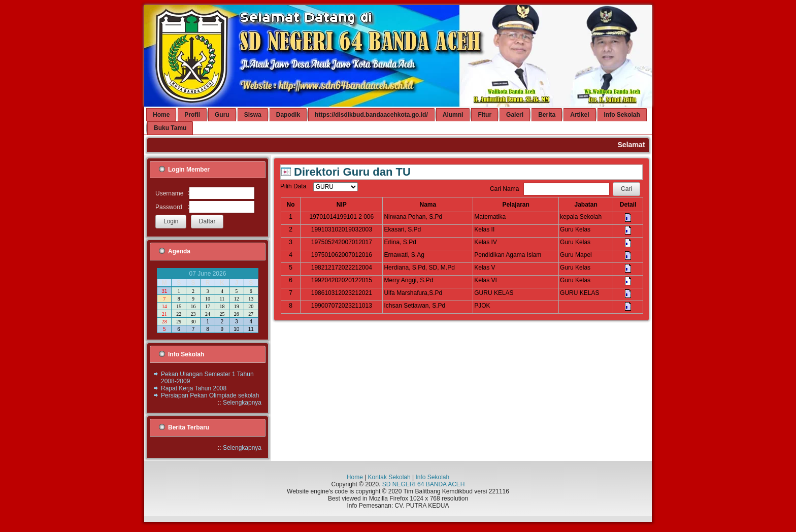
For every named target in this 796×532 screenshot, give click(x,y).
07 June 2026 (208, 274)
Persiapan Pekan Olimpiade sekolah (210, 395)
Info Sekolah (432, 477)
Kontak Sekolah (389, 477)
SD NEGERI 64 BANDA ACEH (424, 484)
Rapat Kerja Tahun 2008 (194, 388)
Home (355, 477)
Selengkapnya (242, 403)
